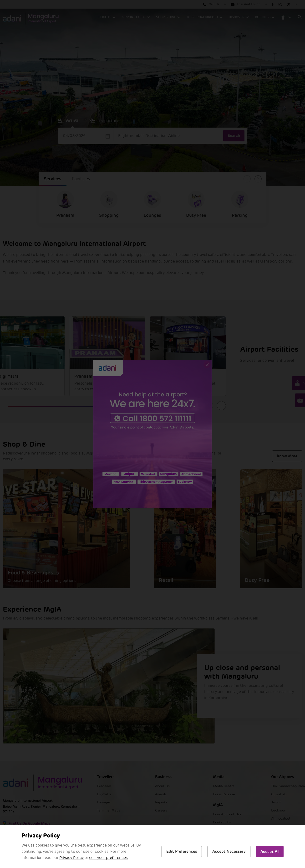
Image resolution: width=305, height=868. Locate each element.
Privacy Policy (71, 858)
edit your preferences (108, 858)
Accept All (270, 852)
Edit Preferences (182, 851)
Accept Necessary (229, 851)
